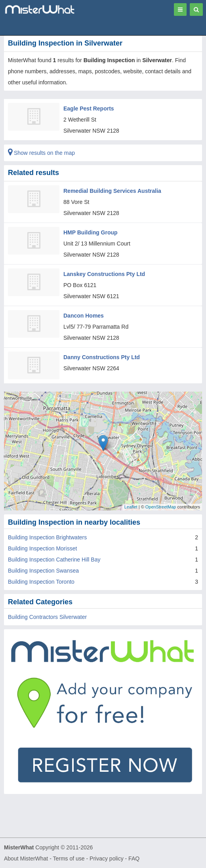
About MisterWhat (26, 858)
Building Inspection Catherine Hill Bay (54, 560)
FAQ (134, 858)
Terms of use (69, 858)
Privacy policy (107, 858)
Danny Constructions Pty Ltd (102, 357)
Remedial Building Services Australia (112, 191)
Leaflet (131, 507)
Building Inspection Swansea (43, 571)
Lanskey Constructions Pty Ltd (104, 274)
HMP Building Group (91, 232)
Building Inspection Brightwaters (47, 537)
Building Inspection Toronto (41, 582)
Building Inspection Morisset (42, 548)
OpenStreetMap (161, 507)
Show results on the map (41, 153)
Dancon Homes (84, 316)
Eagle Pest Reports (89, 108)
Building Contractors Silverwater (47, 617)
